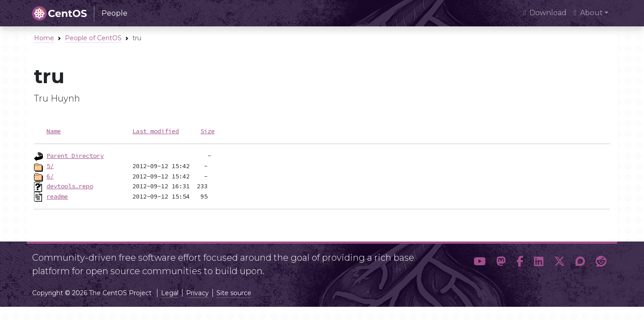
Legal (170, 293)
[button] (480, 262)
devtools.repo (70, 186)
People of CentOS (93, 38)
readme (57, 196)
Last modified (156, 131)
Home (44, 38)
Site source (234, 293)
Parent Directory (75, 156)
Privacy (197, 293)
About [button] (588, 13)
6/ (50, 176)
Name (54, 131)
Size (208, 131)
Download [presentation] (545, 13)
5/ (50, 166)
